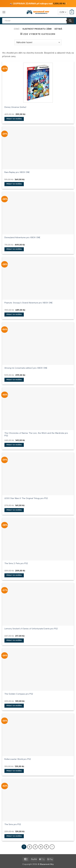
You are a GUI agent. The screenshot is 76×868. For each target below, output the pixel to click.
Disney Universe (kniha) (15, 107)
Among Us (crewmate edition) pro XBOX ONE (26, 368)
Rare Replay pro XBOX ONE (17, 172)
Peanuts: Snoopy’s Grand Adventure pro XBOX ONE (29, 303)
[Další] (52, 847)
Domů (17, 29)
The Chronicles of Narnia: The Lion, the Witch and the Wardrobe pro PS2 (36, 434)
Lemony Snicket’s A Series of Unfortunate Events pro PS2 (31, 629)
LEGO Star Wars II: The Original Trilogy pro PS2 (26, 498)
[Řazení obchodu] (38, 42)
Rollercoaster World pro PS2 (18, 759)
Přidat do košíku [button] (14, 119)
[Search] (70, 21)
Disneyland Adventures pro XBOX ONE (22, 237)
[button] (4, 12)
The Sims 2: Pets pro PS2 (16, 563)
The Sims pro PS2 (13, 824)
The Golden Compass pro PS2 (19, 694)
